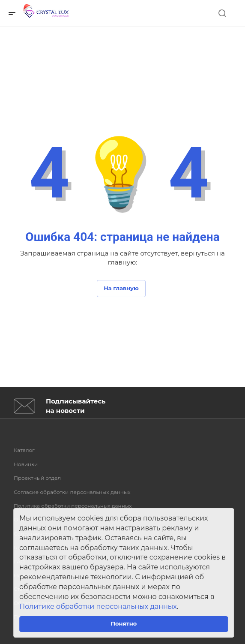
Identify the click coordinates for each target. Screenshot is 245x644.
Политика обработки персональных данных (73, 506)
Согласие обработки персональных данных (72, 492)
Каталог (24, 450)
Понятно (124, 623)
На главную (121, 288)
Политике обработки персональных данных (98, 606)
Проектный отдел (37, 478)
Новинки (26, 464)
